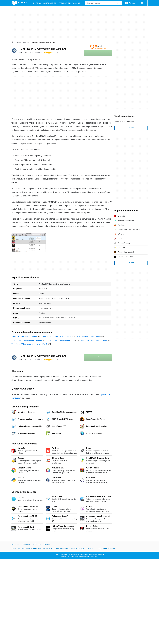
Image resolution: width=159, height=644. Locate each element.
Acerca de (15, 544)
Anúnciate (37, 544)
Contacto (26, 544)
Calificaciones (50, 3)
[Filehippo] (20, 3)
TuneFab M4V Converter (43, 49)
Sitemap (47, 544)
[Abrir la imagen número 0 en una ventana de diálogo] (29, 243)
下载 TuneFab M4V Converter (88, 336)
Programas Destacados (69, 3)
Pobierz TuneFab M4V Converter (24, 336)
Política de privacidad (59, 549)
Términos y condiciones (21, 549)
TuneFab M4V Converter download (61, 340)
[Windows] (18, 42)
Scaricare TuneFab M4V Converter (94, 340)
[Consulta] (103, 3)
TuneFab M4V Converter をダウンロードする (29, 344)
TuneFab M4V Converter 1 (125, 122)
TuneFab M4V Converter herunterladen (27, 340)
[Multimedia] (26, 42)
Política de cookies (40, 549)
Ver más (131, 128)
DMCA (90, 549)
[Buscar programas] (118, 3)
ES (144, 3)
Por (24, 53)
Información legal (78, 549)
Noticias (37, 3)
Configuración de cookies (106, 549)
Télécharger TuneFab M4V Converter (57, 336)
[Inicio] (12, 42)
